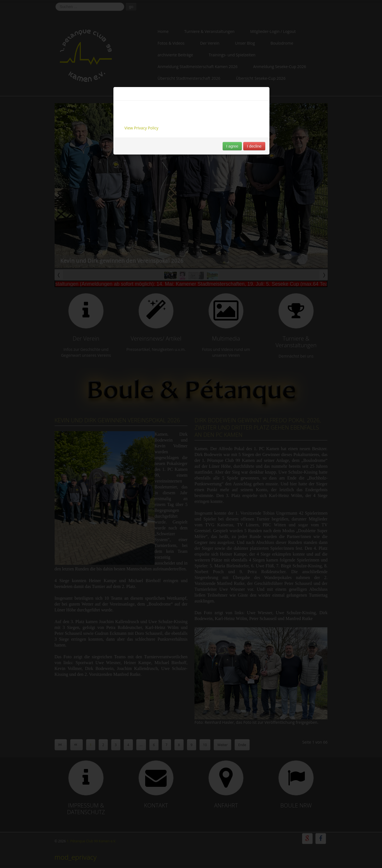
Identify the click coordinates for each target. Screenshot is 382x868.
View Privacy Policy (142, 128)
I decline (254, 146)
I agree (232, 146)
